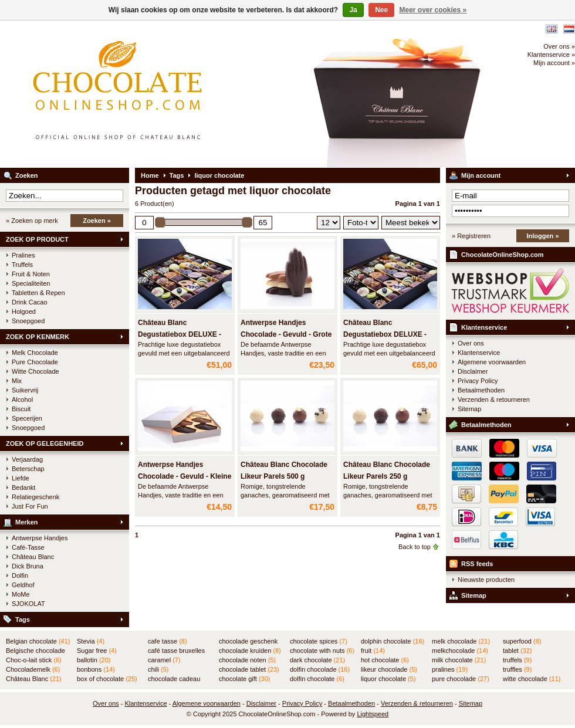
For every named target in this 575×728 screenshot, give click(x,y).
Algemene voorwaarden (492, 362)
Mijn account (481, 175)
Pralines (23, 255)
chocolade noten (247, 660)
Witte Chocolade (35, 371)
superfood (522, 641)
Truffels (22, 265)
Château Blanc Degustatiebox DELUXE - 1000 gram (385, 334)
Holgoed (24, 311)
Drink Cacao (30, 302)
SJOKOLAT (28, 604)
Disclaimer (473, 371)
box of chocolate (107, 679)
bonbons (96, 669)
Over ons (471, 343)
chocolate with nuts (322, 651)
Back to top (415, 547)
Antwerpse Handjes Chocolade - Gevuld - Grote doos (286, 334)
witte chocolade (532, 679)
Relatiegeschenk (35, 497)
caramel (164, 660)
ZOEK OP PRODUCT (37, 239)
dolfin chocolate (317, 679)
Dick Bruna (28, 566)
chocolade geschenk (248, 642)
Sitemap (469, 409)
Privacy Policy (478, 381)
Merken (27, 522)
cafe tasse (168, 641)
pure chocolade (461, 679)
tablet (517, 651)
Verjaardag (27, 459)
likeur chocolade (389, 669)
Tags (23, 619)
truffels (517, 660)
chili (158, 669)
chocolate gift (244, 679)
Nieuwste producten (486, 580)
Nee (381, 10)
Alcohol (22, 399)
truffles (517, 669)
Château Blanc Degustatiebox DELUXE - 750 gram (180, 334)
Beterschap (28, 469)
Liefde (21, 478)
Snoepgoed (28, 321)
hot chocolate (385, 660)
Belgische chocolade (35, 651)
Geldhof (23, 585)
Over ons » (559, 46)
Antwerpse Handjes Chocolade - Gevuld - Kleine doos (185, 476)
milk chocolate (459, 660)
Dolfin (20, 575)
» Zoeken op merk (32, 221)
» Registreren (471, 236)
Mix (17, 381)
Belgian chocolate (38, 641)
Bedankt (23, 487)
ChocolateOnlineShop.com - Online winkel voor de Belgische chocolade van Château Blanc (155, 94)
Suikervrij (25, 390)
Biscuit (21, 409)
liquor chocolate (219, 175)
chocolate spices (319, 641)
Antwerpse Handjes (40, 538)
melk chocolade (461, 641)
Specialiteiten (31, 283)
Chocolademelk (33, 669)
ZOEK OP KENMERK (38, 337)
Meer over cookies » (433, 10)
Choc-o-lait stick (34, 660)
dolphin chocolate (393, 641)
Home (150, 175)
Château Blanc (33, 557)
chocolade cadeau (174, 679)
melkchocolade (460, 651)
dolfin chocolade (320, 669)
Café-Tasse (28, 547)
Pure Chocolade (35, 362)
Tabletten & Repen (38, 293)
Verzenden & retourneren (494, 399)
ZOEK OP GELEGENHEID (45, 443)
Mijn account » (554, 63)
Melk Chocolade (35, 353)
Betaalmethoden (481, 390)
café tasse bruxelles (176, 651)
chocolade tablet (249, 669)
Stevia (91, 641)
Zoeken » (97, 221)
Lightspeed (373, 714)
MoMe (21, 594)
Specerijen (27, 418)
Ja (353, 10)
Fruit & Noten (31, 274)
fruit (373, 651)
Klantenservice (484, 327)
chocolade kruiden (250, 651)
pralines (450, 669)
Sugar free (97, 651)
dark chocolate (317, 660)
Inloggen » (543, 236)
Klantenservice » (551, 55)
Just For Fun (30, 506)
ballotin (94, 660)
